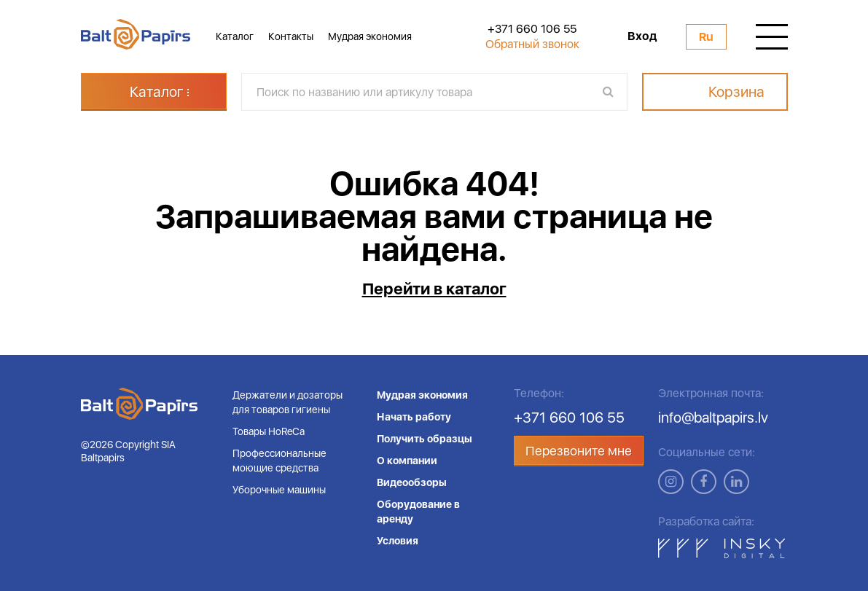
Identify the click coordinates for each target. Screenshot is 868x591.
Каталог (235, 36)
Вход (642, 36)
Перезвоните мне (579, 451)
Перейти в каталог (434, 289)
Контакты (291, 36)
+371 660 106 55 (532, 29)
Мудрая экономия (370, 36)
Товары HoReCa (269, 431)
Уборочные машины (279, 490)
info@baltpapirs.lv (713, 418)
